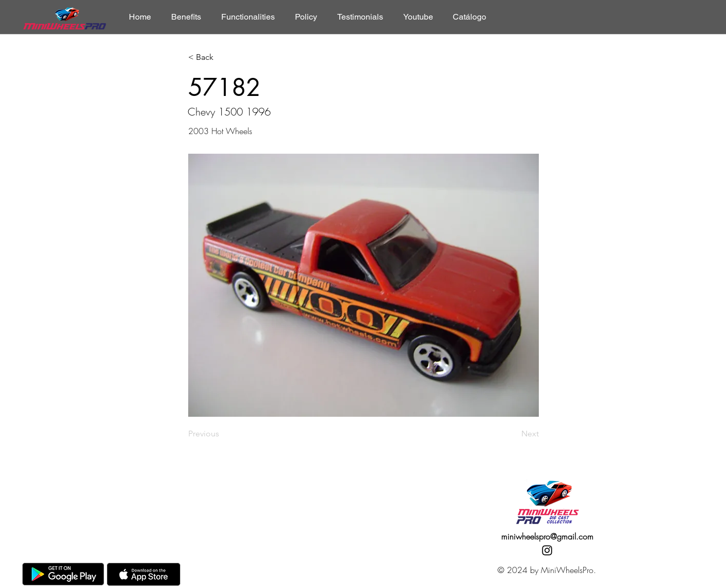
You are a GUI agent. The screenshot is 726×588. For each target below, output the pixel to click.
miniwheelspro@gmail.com (547, 536)
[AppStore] (144, 574)
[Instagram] (547, 550)
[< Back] (222, 58)
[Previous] (222, 434)
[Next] (513, 434)
